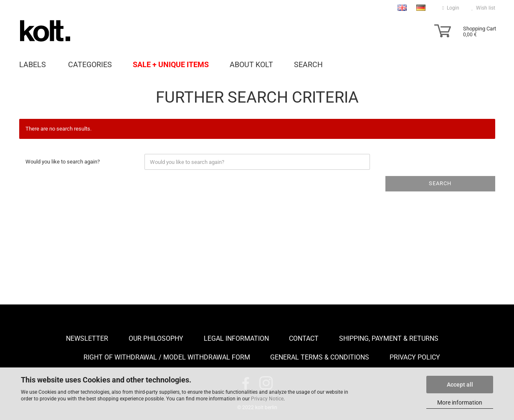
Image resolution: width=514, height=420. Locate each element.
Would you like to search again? (63, 162)
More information (460, 402)
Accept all (460, 385)
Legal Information (236, 338)
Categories (90, 64)
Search (308, 64)
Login (451, 8)
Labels (33, 64)
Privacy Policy (415, 357)
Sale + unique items (171, 64)
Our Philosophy (156, 338)
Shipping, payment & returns (389, 338)
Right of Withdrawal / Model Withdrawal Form (167, 357)
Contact (304, 338)
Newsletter (87, 338)
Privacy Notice (267, 399)
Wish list (484, 8)
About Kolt (251, 64)
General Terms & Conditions (320, 357)
